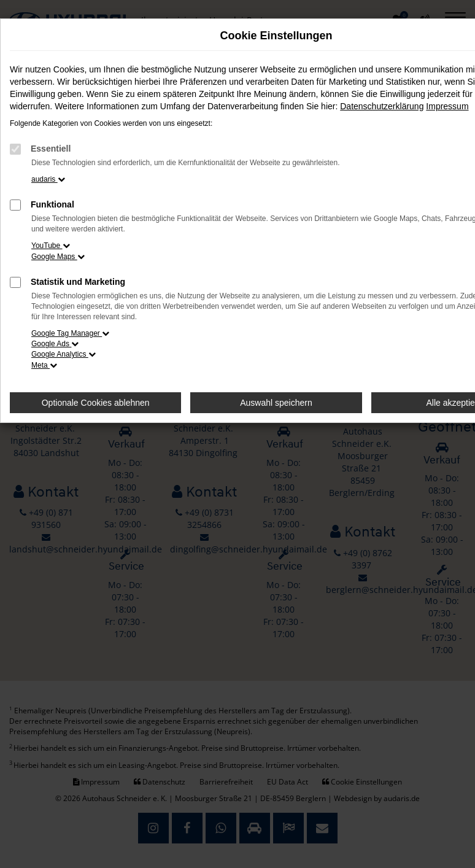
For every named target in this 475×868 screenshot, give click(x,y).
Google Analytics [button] (64, 354)
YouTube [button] (51, 246)
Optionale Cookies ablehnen (96, 403)
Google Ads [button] (55, 344)
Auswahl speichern (276, 403)
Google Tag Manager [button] (70, 333)
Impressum (447, 106)
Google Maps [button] (58, 257)
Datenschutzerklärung (382, 106)
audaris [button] (48, 179)
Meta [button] (44, 365)
